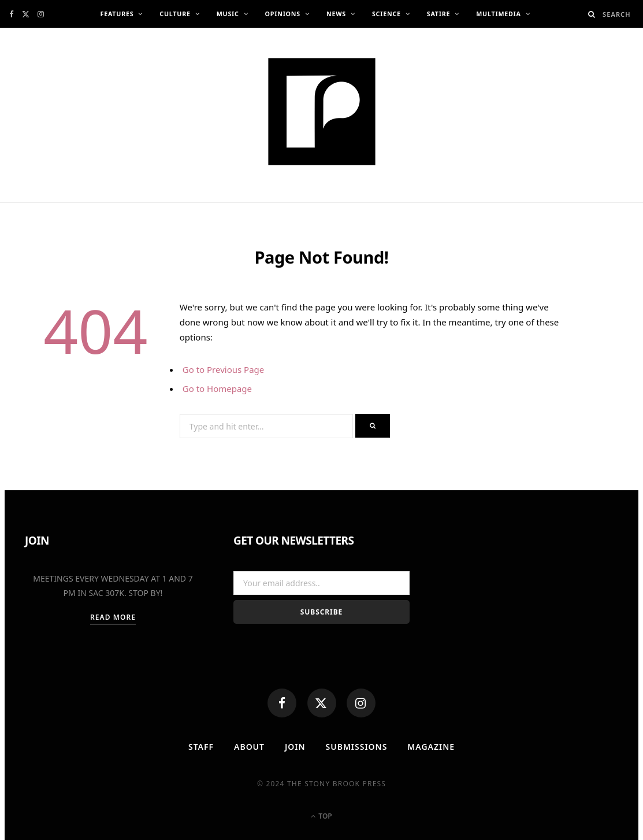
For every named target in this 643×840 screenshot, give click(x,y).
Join (295, 747)
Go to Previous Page (224, 369)
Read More (113, 617)
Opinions (283, 14)
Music (228, 14)
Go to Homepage (217, 388)
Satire (439, 14)
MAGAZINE (431, 747)
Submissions (357, 747)
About (249, 747)
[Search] (592, 14)
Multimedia (498, 14)
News (336, 14)
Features (117, 14)
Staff (201, 747)
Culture (175, 14)
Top (321, 816)
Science (386, 14)
